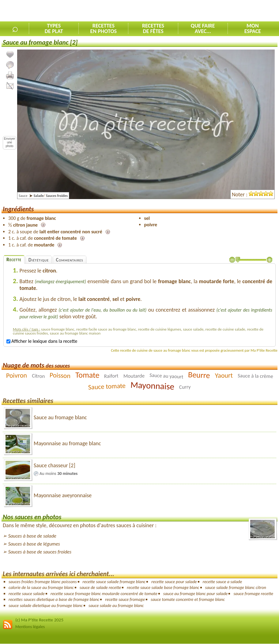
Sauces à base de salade (32, 536)
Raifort (111, 376)
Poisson (60, 375)
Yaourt (224, 375)
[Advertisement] (207, 11)
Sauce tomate (107, 386)
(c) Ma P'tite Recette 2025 (39, 620)
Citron (38, 376)
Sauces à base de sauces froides (40, 552)
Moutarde (134, 376)
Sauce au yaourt (166, 376)
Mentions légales (30, 627)
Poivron (16, 375)
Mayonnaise (153, 385)
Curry (185, 387)
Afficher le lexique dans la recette (42, 341)
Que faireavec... (203, 28)
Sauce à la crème (255, 376)
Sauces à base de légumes (34, 544)
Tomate (87, 375)
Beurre (199, 375)
